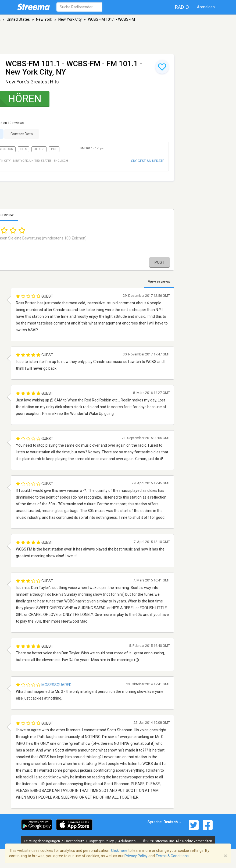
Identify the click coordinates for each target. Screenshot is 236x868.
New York (44, 19)
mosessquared (56, 685)
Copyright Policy (102, 841)
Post (160, 262)
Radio (182, 7)
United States (18, 19)
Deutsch (172, 822)
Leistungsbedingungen (42, 841)
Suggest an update (148, 161)
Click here (119, 851)
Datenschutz (75, 841)
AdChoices (127, 841)
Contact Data (22, 134)
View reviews (159, 281)
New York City (70, 19)
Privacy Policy (136, 856)
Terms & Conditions (172, 856)
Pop (54, 149)
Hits (23, 149)
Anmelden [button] (206, 7)
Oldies (39, 149)
